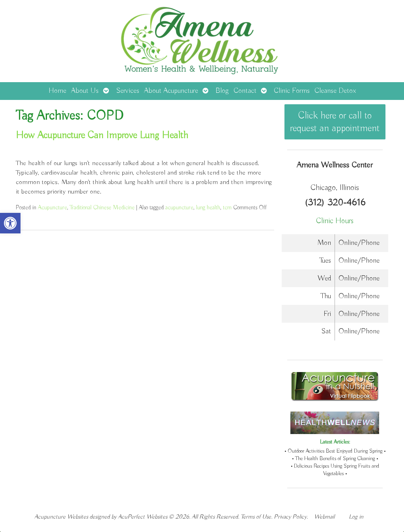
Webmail (324, 517)
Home (57, 91)
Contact (245, 91)
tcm (227, 208)
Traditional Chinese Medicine (102, 208)
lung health (208, 208)
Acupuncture (52, 208)
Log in (356, 517)
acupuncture (179, 208)
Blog (222, 91)
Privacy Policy (290, 517)
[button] (10, 223)
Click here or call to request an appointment (335, 122)
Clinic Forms (292, 91)
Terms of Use (256, 517)
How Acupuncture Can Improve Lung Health (102, 135)
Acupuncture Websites (61, 517)
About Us (85, 91)
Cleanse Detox (335, 91)
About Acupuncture (171, 91)
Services (128, 91)
